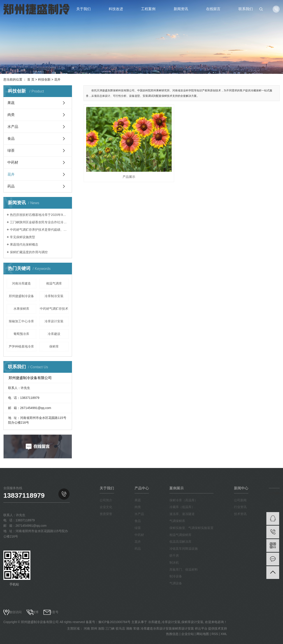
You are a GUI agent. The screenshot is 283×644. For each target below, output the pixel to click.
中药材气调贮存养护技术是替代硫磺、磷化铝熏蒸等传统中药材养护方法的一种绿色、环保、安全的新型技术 (39, 230)
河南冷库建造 (21, 283)
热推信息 (172, 634)
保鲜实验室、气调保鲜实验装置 (191, 528)
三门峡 (110, 628)
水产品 (13, 127)
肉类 (11, 115)
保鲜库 (54, 346)
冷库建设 (54, 334)
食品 (11, 139)
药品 (11, 186)
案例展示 (177, 488)
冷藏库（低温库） (182, 507)
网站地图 (203, 634)
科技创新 (44, 79)
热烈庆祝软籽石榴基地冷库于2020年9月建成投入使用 (39, 215)
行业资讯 (240, 507)
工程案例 (148, 9)
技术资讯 (240, 514)
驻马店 (120, 628)
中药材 (13, 162)
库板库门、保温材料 (184, 569)
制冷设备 (176, 576)
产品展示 (114, 155)
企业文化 (106, 507)
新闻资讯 (181, 9)
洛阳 (101, 628)
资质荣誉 (106, 514)
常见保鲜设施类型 (22, 237)
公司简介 (106, 500)
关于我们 (83, 9)
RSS (215, 634)
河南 (87, 628)
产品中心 (142, 488)
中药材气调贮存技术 (54, 309)
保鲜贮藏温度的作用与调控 (29, 252)
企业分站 (188, 634)
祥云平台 (201, 628)
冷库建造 (154, 622)
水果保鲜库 (21, 309)
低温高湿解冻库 (180, 542)
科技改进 (116, 9)
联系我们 (246, 9)
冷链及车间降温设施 (184, 549)
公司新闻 (240, 500)
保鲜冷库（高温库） (184, 500)
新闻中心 (241, 488)
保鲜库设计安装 (192, 622)
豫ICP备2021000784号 (114, 622)
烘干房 (174, 556)
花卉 (57, 79)
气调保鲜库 (177, 521)
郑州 (94, 628)
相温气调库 (54, 283)
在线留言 (213, 9)
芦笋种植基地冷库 (21, 346)
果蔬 (11, 103)
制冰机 (174, 563)
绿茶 (11, 150)
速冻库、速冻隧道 (182, 514)
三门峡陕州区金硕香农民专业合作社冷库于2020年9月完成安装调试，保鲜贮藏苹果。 (39, 222)
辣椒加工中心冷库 (21, 321)
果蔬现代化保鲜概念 (24, 244)
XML (224, 634)
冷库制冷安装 (54, 296)
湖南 (129, 628)
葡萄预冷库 (21, 334)
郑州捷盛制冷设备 (21, 296)
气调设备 (176, 583)
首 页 (31, 79)
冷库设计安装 (54, 321)
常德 (136, 628)
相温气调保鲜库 (180, 535)
